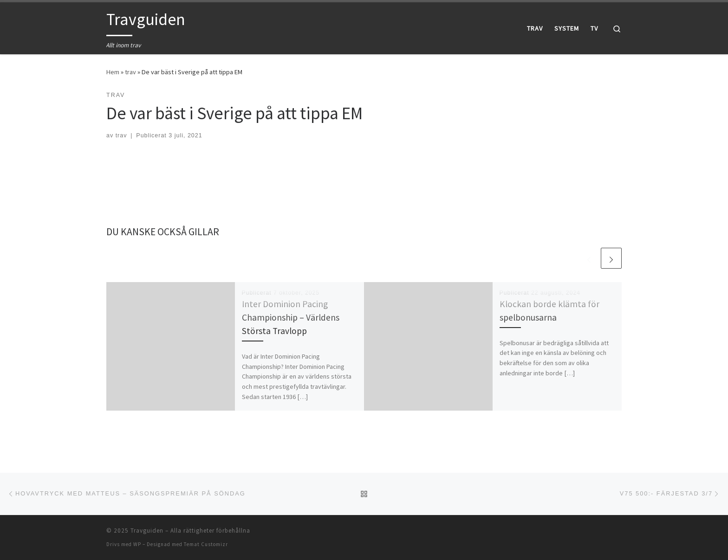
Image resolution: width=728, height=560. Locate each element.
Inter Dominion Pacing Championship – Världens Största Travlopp (291, 317)
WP (137, 544)
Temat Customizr (206, 544)
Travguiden (147, 531)
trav (130, 72)
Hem (113, 72)
